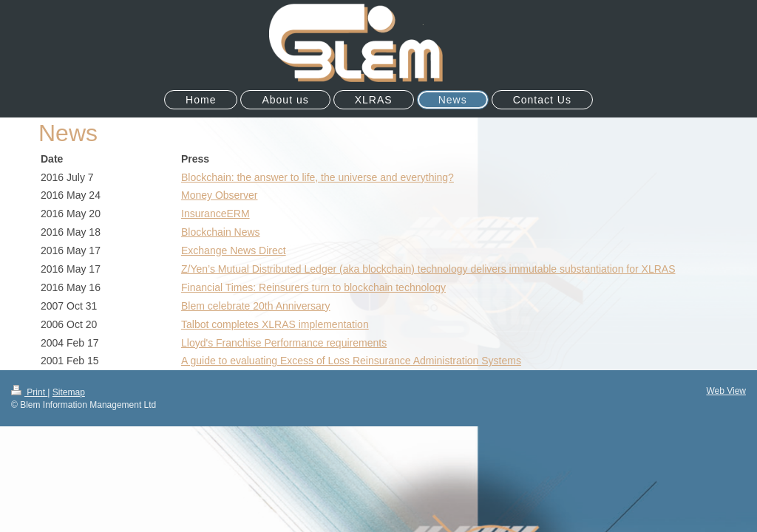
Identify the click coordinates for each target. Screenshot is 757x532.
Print (29, 392)
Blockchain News (221, 232)
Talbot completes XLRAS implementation (275, 324)
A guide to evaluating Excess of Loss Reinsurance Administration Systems (351, 361)
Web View (726, 391)
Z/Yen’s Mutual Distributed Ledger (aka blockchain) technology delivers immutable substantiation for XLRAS (428, 269)
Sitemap (69, 392)
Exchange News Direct (234, 250)
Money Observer (219, 195)
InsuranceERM (215, 214)
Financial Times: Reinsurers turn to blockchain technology (313, 287)
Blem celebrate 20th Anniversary (256, 306)
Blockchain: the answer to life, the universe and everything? (318, 177)
